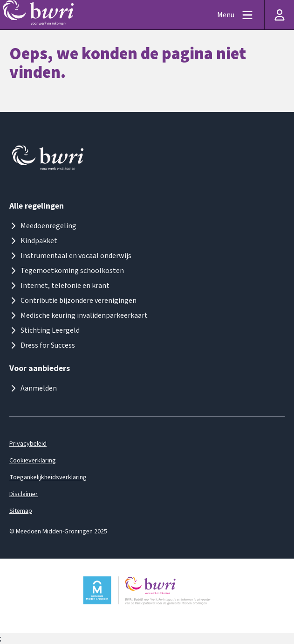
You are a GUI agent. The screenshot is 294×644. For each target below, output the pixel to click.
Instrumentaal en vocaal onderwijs (70, 256)
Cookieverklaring (33, 461)
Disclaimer (24, 494)
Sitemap (21, 511)
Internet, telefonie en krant (59, 286)
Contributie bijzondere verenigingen (73, 301)
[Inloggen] (279, 15)
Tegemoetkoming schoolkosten (67, 271)
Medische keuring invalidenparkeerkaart (79, 315)
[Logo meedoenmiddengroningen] (48, 160)
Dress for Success (42, 345)
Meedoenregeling (43, 226)
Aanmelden (33, 388)
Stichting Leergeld (44, 330)
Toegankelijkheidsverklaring (48, 477)
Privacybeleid (28, 444)
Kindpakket (33, 241)
